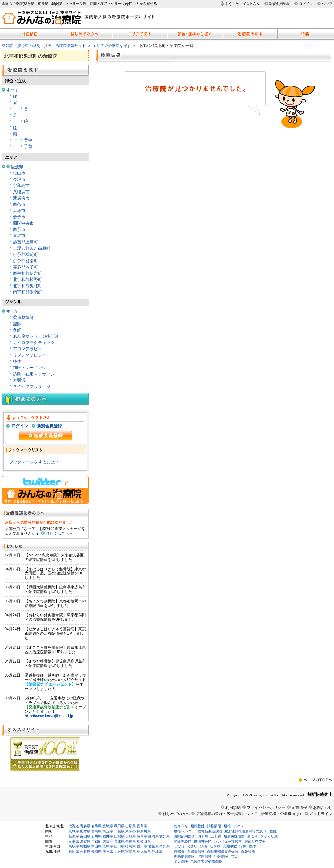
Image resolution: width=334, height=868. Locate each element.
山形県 (130, 826)
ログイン (306, 4)
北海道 (74, 826)
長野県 (130, 836)
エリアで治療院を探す (112, 46)
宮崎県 (130, 851)
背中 (28, 140)
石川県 (96, 836)
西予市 (19, 229)
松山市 (19, 173)
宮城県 (108, 826)
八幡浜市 (21, 192)
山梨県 (119, 836)
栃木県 (85, 831)
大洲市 (19, 211)
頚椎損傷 (214, 826)
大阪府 (108, 841)
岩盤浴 (19, 380)
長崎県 (96, 851)
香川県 (142, 846)
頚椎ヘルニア (234, 826)
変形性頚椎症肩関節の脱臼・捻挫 (250, 831)
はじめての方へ (176, 814)
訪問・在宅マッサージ (34, 374)
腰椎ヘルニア (184, 831)
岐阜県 (142, 836)
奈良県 (130, 841)
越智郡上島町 (25, 242)
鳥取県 (74, 846)
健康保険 (205, 856)
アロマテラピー (27, 349)
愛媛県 (17, 167)
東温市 (19, 236)
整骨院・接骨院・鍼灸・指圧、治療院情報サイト (44, 46)
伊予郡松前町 (25, 255)
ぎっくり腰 (269, 836)
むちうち (181, 826)
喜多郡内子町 (25, 267)
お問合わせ (323, 807)
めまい (192, 846)
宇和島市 (21, 186)
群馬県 (96, 831)
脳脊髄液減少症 (210, 831)
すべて (13, 90)
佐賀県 (85, 851)
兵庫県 (119, 841)
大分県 (119, 851)
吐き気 (215, 846)
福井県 (108, 836)
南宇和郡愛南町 (27, 292)
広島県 (108, 846)
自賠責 (179, 851)
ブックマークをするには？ (34, 462)
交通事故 (230, 846)
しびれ (179, 846)
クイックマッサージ (32, 386)
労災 (234, 856)
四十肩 (203, 836)
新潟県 (74, 836)
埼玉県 (108, 831)
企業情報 (299, 807)
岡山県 (96, 846)
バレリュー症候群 (228, 841)
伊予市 (19, 217)
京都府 (96, 841)
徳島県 (130, 846)
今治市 (19, 179)
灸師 (17, 330)
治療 (243, 846)
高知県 (165, 846)
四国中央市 (23, 223)
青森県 (85, 826)
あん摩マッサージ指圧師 (36, 336)
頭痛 (204, 846)
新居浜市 (21, 198)
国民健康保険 (184, 856)
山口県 (119, 846)
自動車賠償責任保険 (223, 851)
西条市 (19, 204)
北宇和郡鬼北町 (27, 286)
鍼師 (17, 324)
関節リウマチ (255, 841)
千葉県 (119, 831)
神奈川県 (144, 831)
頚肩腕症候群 (234, 836)
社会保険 (221, 856)
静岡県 (153, 836)
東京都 (130, 831)
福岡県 (74, 851)
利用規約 (233, 807)
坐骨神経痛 (183, 841)
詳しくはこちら (59, 533)
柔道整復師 (23, 318)
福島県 (142, 826)
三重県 (74, 841)
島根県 (85, 846)
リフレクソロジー (30, 355)
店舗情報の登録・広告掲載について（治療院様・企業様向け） (249, 814)
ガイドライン (321, 814)
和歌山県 (144, 841)
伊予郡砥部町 (25, 261)
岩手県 (96, 826)
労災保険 (181, 862)
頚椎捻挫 (198, 826)
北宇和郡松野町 (27, 280)
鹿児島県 (144, 851)
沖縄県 (157, 851)
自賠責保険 (196, 851)
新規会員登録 (279, 4)
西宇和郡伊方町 (27, 273)
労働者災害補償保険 (206, 862)
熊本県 (108, 851)
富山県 (85, 836)
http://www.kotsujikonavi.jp (49, 716)
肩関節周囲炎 (184, 836)
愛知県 (165, 836)
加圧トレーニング (30, 368)
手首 (28, 147)
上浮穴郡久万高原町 (32, 248)
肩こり (253, 836)
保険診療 (248, 851)
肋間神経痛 (203, 841)
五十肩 (216, 836)
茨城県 (74, 831)
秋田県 (119, 826)
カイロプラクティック (34, 343)
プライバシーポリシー (266, 807)
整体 (17, 361)
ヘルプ (327, 4)
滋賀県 (85, 841)
